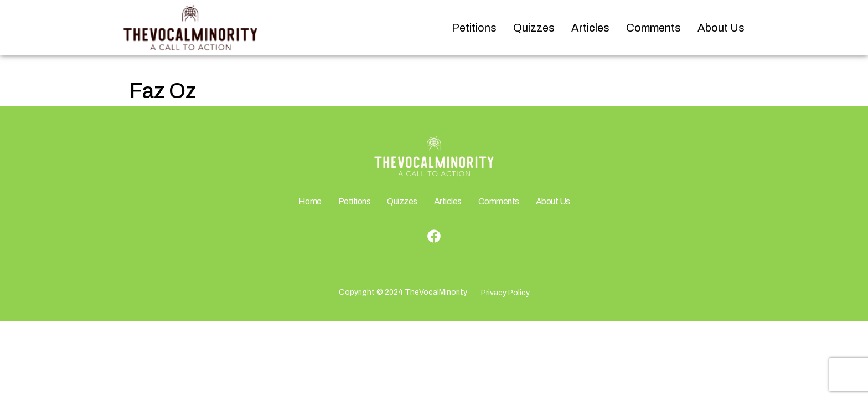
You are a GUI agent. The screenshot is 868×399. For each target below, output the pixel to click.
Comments (653, 28)
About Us (721, 28)
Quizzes (534, 28)
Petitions (474, 28)
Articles (590, 28)
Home (310, 201)
